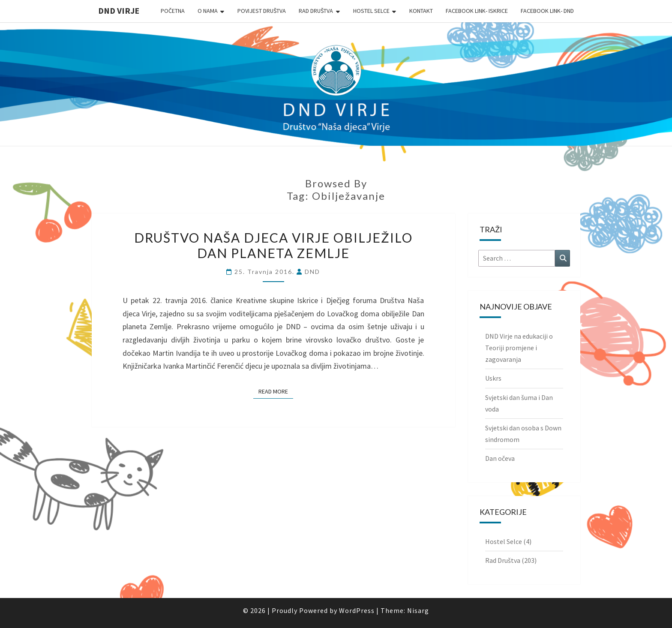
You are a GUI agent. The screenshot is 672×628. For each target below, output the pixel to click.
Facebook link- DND (547, 11)
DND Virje (119, 11)
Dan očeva (500, 458)
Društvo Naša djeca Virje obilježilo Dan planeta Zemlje (273, 245)
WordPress (357, 610)
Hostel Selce (371, 11)
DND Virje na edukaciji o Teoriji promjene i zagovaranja (519, 348)
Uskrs (493, 378)
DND (312, 272)
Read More (276, 391)
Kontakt (421, 11)
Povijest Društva (262, 11)
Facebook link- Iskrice (477, 11)
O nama (208, 11)
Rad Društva (316, 11)
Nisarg (418, 610)
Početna (173, 11)
